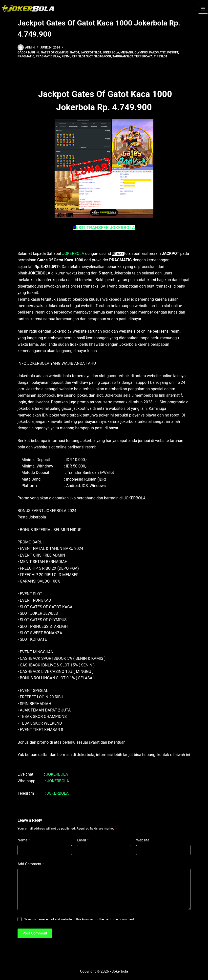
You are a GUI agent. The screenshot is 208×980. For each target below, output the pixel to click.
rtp (74, 56)
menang (127, 52)
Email (83, 840)
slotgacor (103, 56)
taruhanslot (123, 56)
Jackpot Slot (91, 52)
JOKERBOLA (73, 254)
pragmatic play (48, 56)
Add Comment (31, 864)
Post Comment (35, 933)
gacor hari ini (29, 52)
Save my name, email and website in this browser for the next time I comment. (79, 919)
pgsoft (173, 52)
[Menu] (203, 9)
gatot (74, 52)
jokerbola (111, 52)
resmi (66, 56)
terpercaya (144, 56)
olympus (141, 52)
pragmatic (26, 56)
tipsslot (161, 56)
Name (24, 840)
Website (143, 840)
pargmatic (157, 52)
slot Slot (86, 56)
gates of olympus (55, 52)
